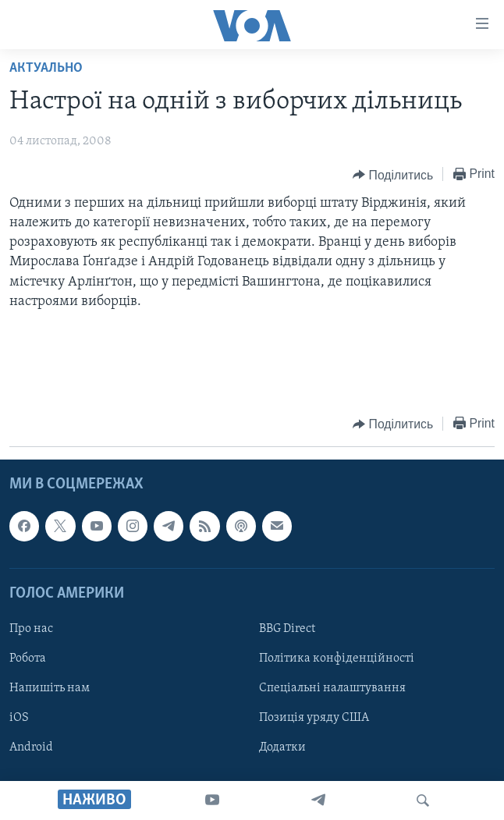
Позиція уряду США (314, 718)
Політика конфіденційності (337, 658)
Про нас (31, 629)
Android (31, 747)
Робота (28, 658)
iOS (19, 718)
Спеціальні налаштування (332, 688)
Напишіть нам (50, 688)
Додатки (282, 747)
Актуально (46, 68)
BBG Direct (287, 629)
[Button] (393, 175)
